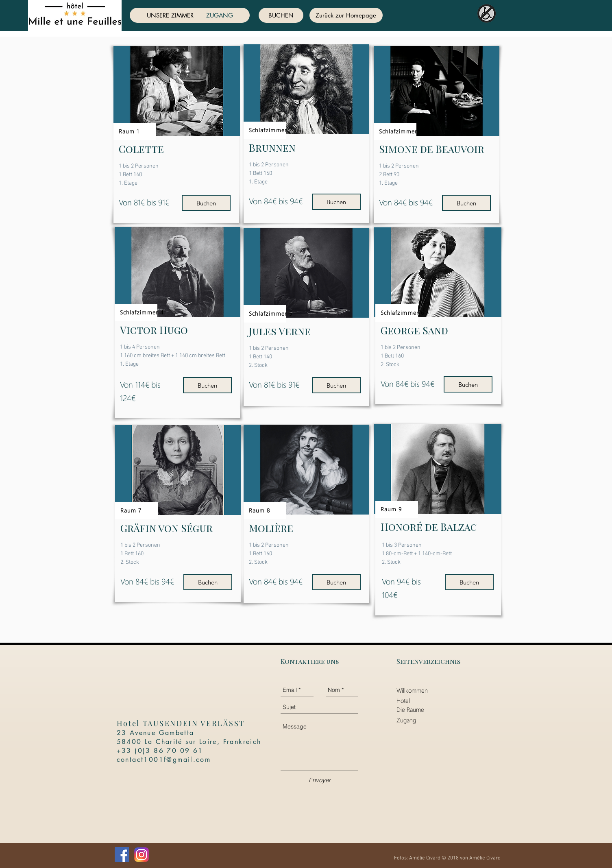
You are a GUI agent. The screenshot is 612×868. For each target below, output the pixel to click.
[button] (177, 91)
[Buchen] (206, 203)
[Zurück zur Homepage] (346, 15)
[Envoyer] (320, 780)
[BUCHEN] (281, 15)
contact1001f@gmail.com (164, 760)
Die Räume (410, 709)
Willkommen (412, 690)
